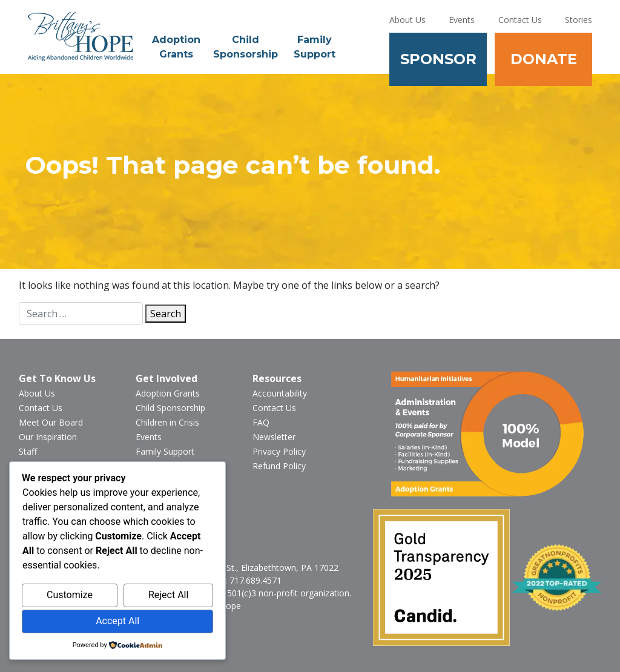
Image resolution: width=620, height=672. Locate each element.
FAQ (261, 422)
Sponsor (438, 59)
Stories (579, 20)
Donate (544, 59)
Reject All (168, 595)
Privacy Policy (279, 451)
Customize (70, 595)
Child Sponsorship (246, 47)
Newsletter (274, 437)
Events (462, 20)
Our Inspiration (48, 437)
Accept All (117, 621)
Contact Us (520, 20)
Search (166, 314)
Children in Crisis (167, 422)
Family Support (315, 47)
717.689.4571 (256, 580)
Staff (28, 451)
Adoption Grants (176, 47)
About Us (407, 20)
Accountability (280, 393)
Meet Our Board (51, 422)
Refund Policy (279, 466)
